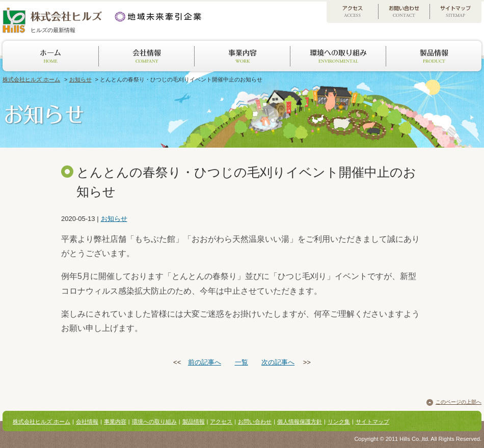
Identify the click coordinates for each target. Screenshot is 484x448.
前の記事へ (205, 362)
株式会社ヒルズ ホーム (31, 79)
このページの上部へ (459, 402)
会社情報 (87, 422)
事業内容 (115, 422)
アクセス (221, 422)
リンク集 (339, 422)
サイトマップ (372, 422)
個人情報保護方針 (300, 422)
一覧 (241, 362)
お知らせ (80, 79)
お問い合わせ (255, 422)
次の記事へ (278, 362)
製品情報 (194, 422)
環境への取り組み (154, 422)
